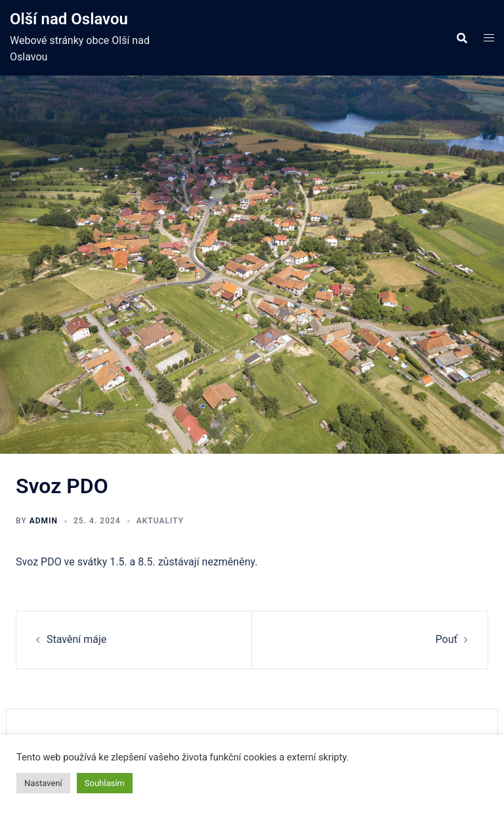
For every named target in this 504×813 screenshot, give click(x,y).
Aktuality (160, 521)
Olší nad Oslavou (69, 19)
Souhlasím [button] (105, 783)
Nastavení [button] (43, 783)
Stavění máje (76, 639)
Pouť (447, 639)
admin (44, 521)
